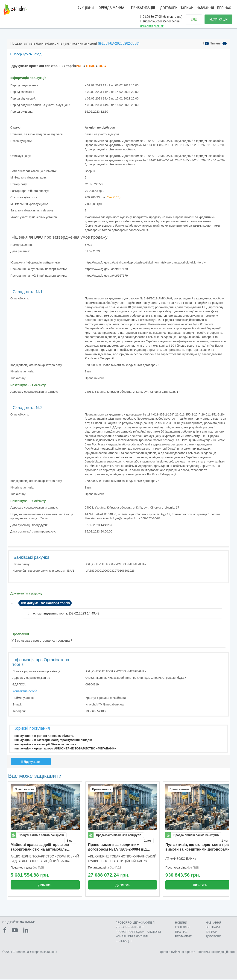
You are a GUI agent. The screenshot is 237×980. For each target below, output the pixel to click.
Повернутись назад (26, 55)
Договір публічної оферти (177, 952)
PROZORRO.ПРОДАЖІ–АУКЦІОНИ (138, 933)
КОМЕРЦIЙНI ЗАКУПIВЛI (132, 937)
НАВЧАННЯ (205, 8)
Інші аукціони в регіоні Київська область (44, 737)
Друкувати (31, 763)
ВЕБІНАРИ (213, 928)
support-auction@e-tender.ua (160, 21)
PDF (79, 67)
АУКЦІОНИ (86, 8)
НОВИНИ (181, 923)
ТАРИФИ (187, 8)
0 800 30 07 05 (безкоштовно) (161, 17)
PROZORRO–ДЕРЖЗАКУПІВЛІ (135, 923)
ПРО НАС (224, 8)
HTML (91, 67)
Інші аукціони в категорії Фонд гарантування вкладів (53, 741)
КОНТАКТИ (182, 928)
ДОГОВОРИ (169, 8)
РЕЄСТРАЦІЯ (218, 19)
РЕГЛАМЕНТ (183, 937)
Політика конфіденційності (216, 952)
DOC (102, 67)
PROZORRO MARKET (130, 928)
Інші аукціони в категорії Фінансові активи (45, 745)
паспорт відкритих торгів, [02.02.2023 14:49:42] (66, 614)
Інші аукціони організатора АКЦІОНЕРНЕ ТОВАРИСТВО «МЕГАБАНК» (65, 750)
